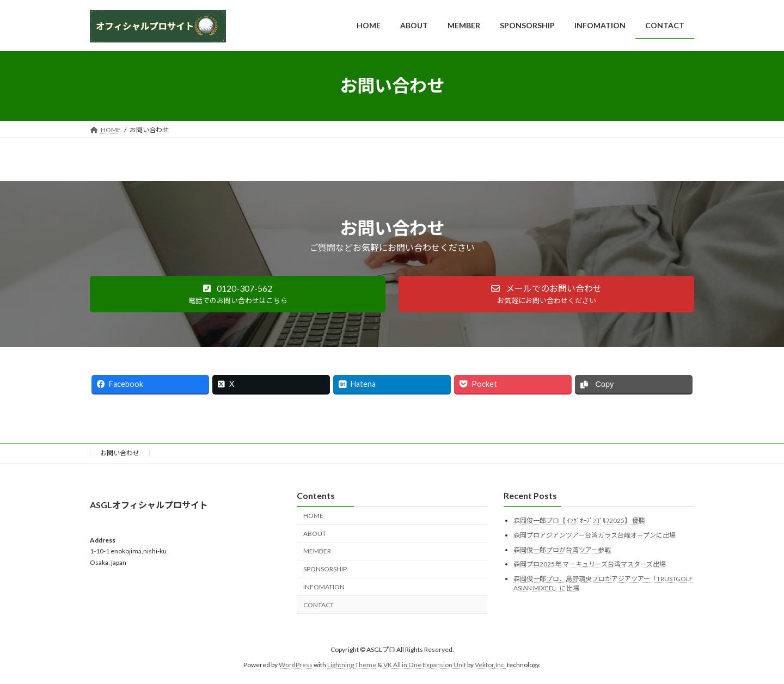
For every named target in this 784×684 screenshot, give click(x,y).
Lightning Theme (352, 665)
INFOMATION (324, 587)
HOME (313, 516)
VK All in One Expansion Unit (425, 665)
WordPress (296, 665)
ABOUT (315, 534)
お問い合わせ (120, 453)
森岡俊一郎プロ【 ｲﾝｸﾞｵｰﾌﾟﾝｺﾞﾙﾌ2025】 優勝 (579, 521)
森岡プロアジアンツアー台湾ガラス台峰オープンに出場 (595, 535)
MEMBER (317, 551)
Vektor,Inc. (490, 665)
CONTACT (318, 605)
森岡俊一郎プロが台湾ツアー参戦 (562, 550)
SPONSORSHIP (325, 569)
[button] (238, 294)
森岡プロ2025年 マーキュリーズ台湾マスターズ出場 (590, 564)
